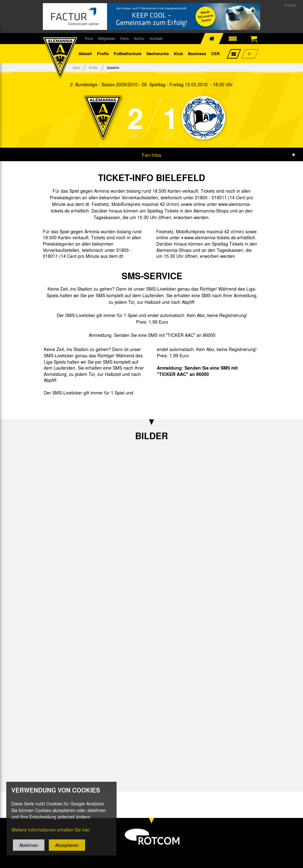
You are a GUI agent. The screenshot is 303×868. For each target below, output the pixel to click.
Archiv (139, 38)
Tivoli (89, 38)
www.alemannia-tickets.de (210, 237)
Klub (178, 53)
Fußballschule (128, 53)
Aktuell (85, 53)
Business (197, 53)
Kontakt (156, 38)
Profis (103, 53)
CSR (215, 53)
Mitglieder (107, 38)
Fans (125, 38)
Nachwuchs (158, 53)
